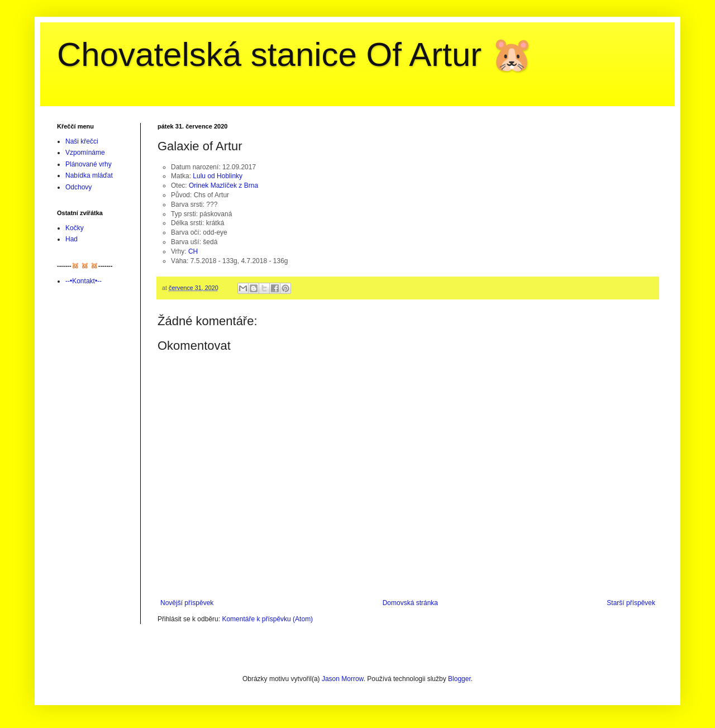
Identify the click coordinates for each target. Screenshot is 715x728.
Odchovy (78, 187)
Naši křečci (82, 141)
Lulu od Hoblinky (218, 176)
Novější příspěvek (187, 603)
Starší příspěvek (631, 603)
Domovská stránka (410, 603)
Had (71, 239)
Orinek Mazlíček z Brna (223, 185)
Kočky (75, 228)
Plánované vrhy (89, 164)
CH (193, 251)
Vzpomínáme (85, 153)
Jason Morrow (343, 679)
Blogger (459, 679)
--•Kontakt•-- (84, 281)
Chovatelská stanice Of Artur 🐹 (295, 54)
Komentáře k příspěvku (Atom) (267, 619)
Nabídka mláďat (89, 175)
